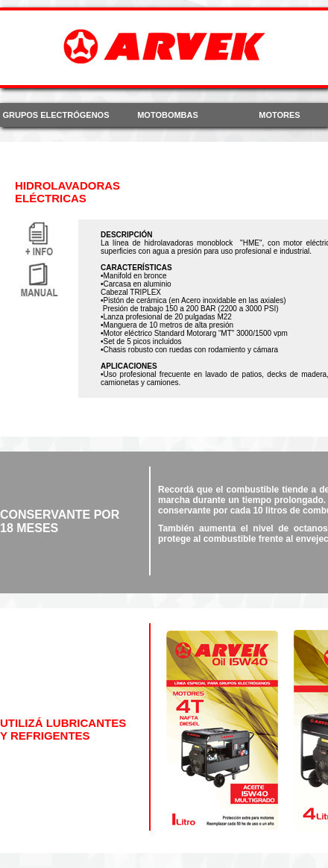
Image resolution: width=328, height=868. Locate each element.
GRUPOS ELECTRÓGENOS (56, 115)
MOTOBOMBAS (168, 115)
